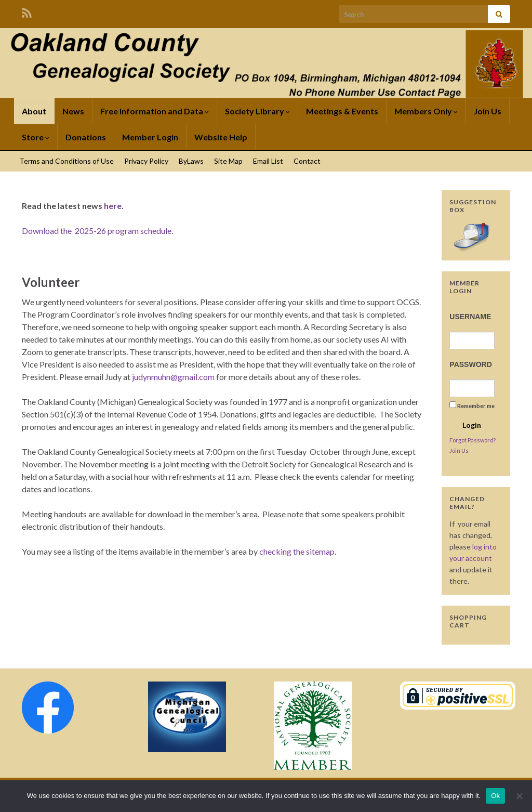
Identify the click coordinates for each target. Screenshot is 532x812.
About (34, 111)
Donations (86, 137)
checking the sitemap (297, 551)
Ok (495, 796)
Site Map (228, 161)
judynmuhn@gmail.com (173, 377)
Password (470, 364)
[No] (519, 796)
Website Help (221, 137)
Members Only (426, 111)
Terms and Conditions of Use (66, 161)
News (73, 111)
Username (470, 317)
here (113, 206)
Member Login (150, 137)
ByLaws (191, 161)
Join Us (488, 111)
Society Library (257, 111)
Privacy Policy (146, 161)
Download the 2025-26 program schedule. (97, 231)
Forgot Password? (473, 440)
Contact (307, 161)
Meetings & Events (342, 111)
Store (36, 137)
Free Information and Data (155, 111)
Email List (268, 161)
